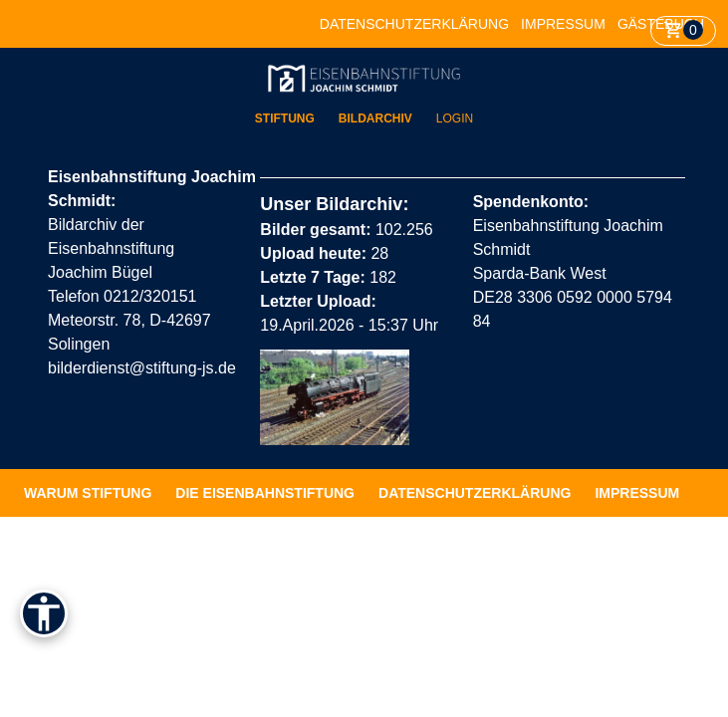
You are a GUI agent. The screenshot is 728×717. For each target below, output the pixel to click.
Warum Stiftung (88, 493)
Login (455, 119)
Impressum (563, 24)
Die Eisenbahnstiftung (265, 493)
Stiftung (285, 119)
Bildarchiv (375, 119)
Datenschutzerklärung (414, 24)
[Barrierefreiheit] (44, 613)
